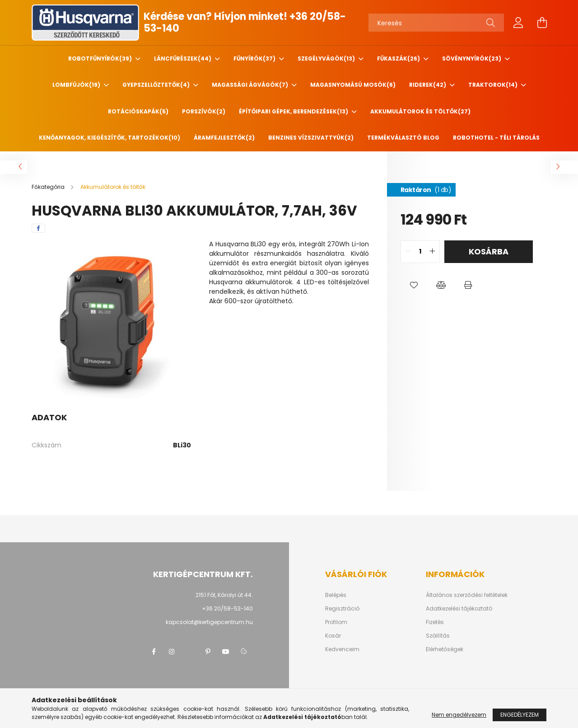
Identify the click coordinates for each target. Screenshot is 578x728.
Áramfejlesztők (224, 138)
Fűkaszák (399, 59)
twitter (190, 652)
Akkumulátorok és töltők (420, 111)
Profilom (336, 622)
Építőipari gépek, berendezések (294, 111)
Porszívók (204, 111)
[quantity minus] (408, 252)
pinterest (208, 652)
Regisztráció (342, 609)
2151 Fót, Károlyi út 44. (224, 595)
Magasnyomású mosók (353, 85)
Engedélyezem (520, 715)
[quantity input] (420, 252)
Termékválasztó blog (403, 138)
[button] (414, 286)
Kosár (333, 636)
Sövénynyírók (472, 59)
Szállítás (438, 636)
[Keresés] (436, 23)
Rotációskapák (138, 111)
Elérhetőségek (445, 649)
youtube (226, 652)
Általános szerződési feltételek (467, 595)
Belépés (336, 595)
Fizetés (435, 622)
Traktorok (494, 85)
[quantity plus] (433, 252)
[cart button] (542, 23)
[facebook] (38, 228)
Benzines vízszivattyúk (311, 138)
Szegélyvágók (327, 59)
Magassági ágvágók (251, 85)
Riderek (428, 85)
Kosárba (489, 251)
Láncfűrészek (183, 59)
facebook (154, 652)
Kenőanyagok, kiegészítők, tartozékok (110, 138)
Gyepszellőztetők (157, 85)
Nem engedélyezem (459, 715)
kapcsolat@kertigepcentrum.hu (209, 622)
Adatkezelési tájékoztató (459, 609)
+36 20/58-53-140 (227, 608)
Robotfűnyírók (101, 59)
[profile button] (518, 23)
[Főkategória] (49, 187)
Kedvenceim (342, 649)
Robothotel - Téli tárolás (496, 138)
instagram (172, 652)
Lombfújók (77, 85)
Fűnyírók (255, 59)
